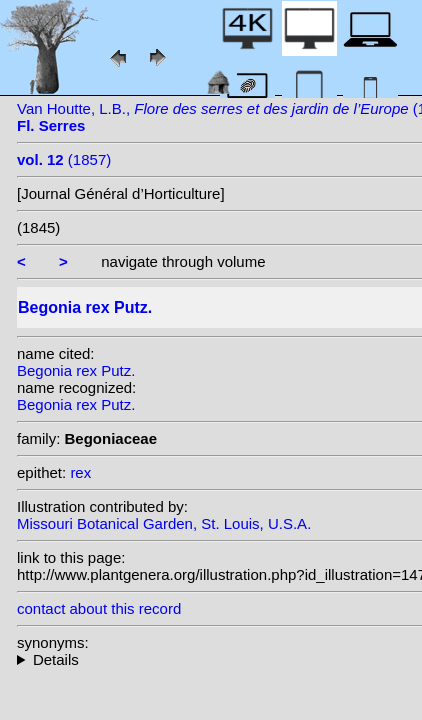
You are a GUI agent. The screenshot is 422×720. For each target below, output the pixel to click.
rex (80, 472)
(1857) (64, 159)
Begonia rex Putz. (76, 370)
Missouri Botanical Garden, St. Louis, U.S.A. (164, 523)
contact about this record (99, 608)
